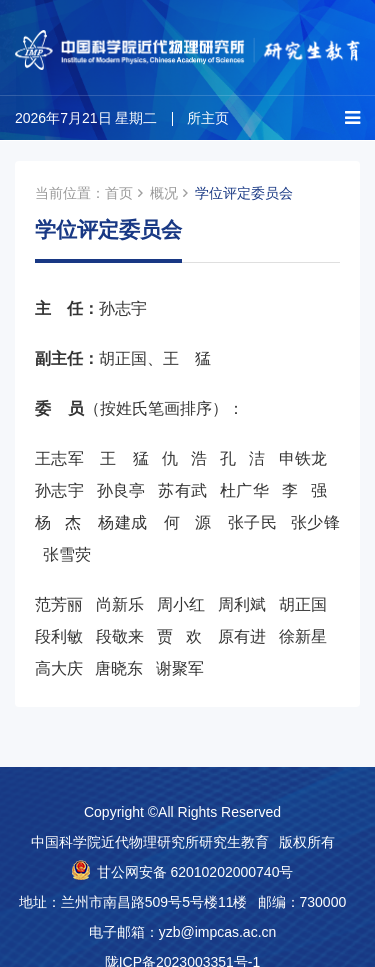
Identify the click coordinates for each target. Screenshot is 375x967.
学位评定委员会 (244, 193)
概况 (164, 193)
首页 (119, 193)
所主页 (208, 118)
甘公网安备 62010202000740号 (195, 872)
